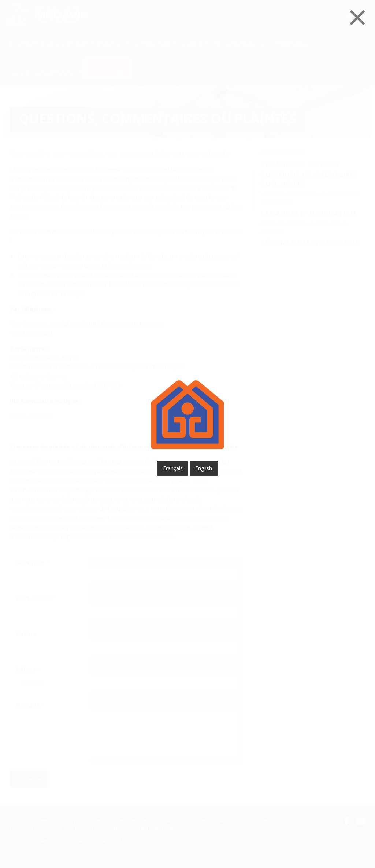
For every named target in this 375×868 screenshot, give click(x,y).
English (204, 468)
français (173, 468)
